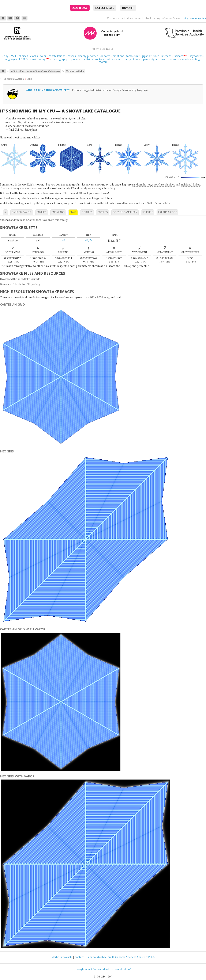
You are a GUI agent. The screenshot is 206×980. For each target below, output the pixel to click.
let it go (185, 18)
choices (23, 56)
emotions (118, 56)
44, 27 (89, 240)
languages (11, 59)
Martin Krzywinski (62, 957)
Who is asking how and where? (48, 90)
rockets (100, 59)
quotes (74, 59)
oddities (87, 212)
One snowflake (75, 71)
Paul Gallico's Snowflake (156, 203)
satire (110, 59)
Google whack (84, 969)
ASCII (14, 56)
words (186, 59)
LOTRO (23, 59)
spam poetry (123, 59)
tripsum (145, 59)
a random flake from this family (48, 220)
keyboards (196, 56)
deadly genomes (88, 56)
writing (196, 59)
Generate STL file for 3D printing (20, 284)
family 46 (85, 188)
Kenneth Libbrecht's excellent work (114, 203)
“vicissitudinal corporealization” (112, 969)
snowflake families (164, 184)
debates (105, 56)
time (136, 59)
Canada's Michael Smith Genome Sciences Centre (116, 957)
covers (72, 56)
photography (60, 59)
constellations (57, 56)
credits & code (167, 212)
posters (103, 212)
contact (79, 957)
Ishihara (178, 56)
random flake (17, 220)
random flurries (142, 184)
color (43, 56)
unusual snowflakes (32, 188)
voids (176, 59)
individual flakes (190, 184)
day (5, 56)
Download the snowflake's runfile (20, 279)
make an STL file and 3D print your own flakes (80, 193)
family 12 (68, 188)
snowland (58, 212)
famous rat (133, 56)
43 (63, 240)
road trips (87, 59)
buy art (128, 8)
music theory (38, 59)
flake (73, 212)
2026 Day (80, 8)
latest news (105, 8)
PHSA (151, 957)
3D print (148, 212)
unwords (165, 59)
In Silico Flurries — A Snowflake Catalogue (35, 71)
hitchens (166, 56)
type (155, 59)
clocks (34, 56)
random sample (22, 212)
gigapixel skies (150, 56)
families (42, 212)
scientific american (125, 212)
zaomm (103, 62)
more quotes (199, 18)
